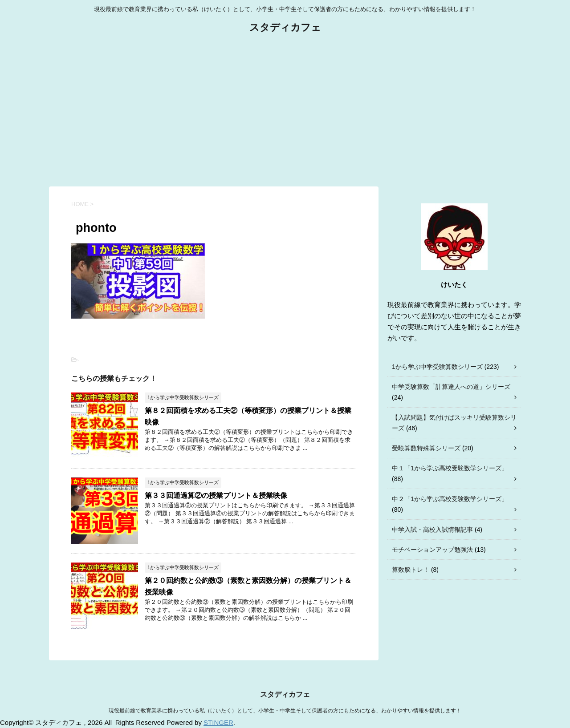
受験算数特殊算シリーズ (426, 448)
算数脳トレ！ (411, 570)
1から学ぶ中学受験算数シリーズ (437, 367)
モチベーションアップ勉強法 (432, 550)
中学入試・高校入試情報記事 (432, 530)
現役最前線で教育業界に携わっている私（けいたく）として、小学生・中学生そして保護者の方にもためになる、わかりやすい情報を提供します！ (285, 711)
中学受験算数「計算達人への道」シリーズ (451, 387)
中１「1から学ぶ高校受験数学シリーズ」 (450, 468)
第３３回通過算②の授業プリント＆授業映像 (216, 495)
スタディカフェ (285, 28)
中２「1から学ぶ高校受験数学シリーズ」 (450, 499)
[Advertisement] (285, 111)
